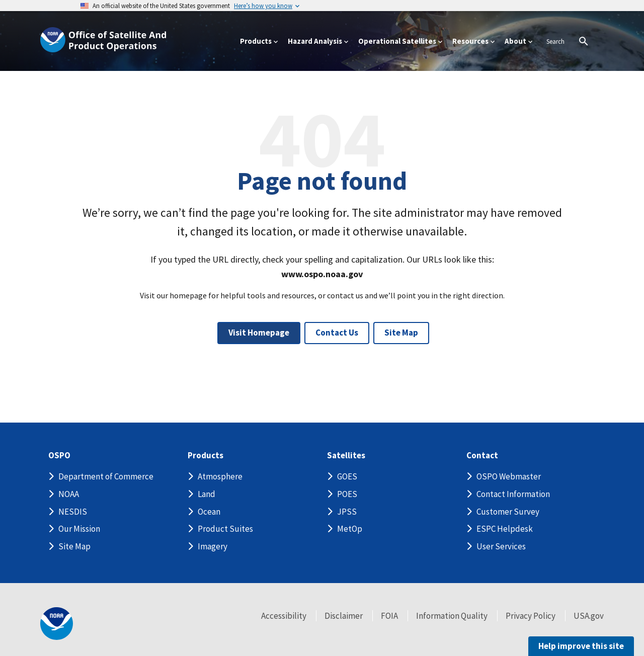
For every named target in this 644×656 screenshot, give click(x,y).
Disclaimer (344, 616)
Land (207, 494)
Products (206, 456)
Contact (482, 456)
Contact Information (513, 494)
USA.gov (589, 616)
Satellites (346, 456)
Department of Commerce (106, 476)
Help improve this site (581, 646)
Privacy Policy (531, 616)
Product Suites (225, 529)
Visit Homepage (259, 333)
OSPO (59, 456)
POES (347, 494)
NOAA (69, 494)
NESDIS (73, 512)
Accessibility (284, 616)
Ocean (209, 512)
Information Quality (452, 616)
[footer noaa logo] (57, 624)
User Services (501, 546)
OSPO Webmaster (509, 476)
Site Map (401, 333)
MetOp (350, 529)
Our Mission (79, 529)
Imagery (213, 546)
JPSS (347, 512)
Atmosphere (220, 476)
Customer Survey (508, 512)
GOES (347, 476)
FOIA (389, 616)
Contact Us (337, 333)
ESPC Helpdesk (505, 529)
